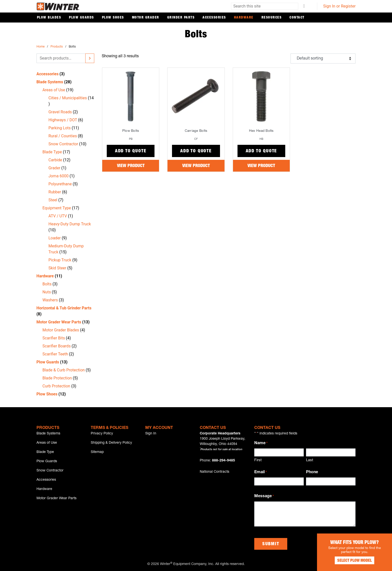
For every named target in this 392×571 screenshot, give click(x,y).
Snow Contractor (50, 471)
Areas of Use (47, 443)
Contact (297, 18)
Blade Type (45, 452)
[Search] (90, 58)
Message (264, 497)
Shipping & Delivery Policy (111, 443)
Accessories (214, 18)
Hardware (244, 18)
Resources (272, 18)
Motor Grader (146, 18)
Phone (312, 472)
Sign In (151, 434)
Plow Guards (81, 18)
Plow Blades (49, 18)
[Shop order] (323, 59)
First (258, 460)
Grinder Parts (181, 18)
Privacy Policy (102, 434)
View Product (131, 166)
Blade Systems (48, 434)
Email (260, 473)
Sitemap (97, 452)
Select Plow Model (354, 561)
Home (40, 47)
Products (57, 47)
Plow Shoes (113, 18)
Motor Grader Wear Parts (56, 498)
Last (310, 460)
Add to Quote (131, 151)
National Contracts (214, 472)
